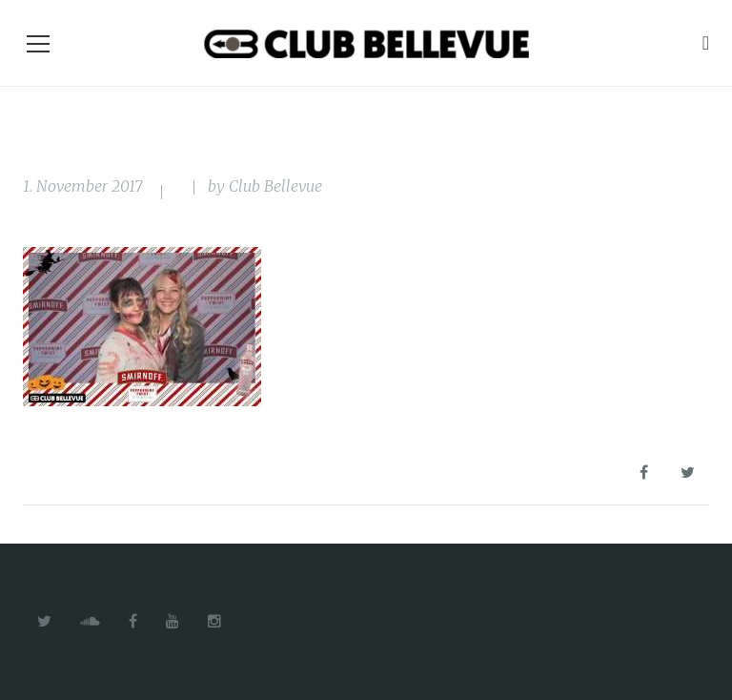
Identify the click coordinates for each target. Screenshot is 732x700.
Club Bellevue (275, 186)
